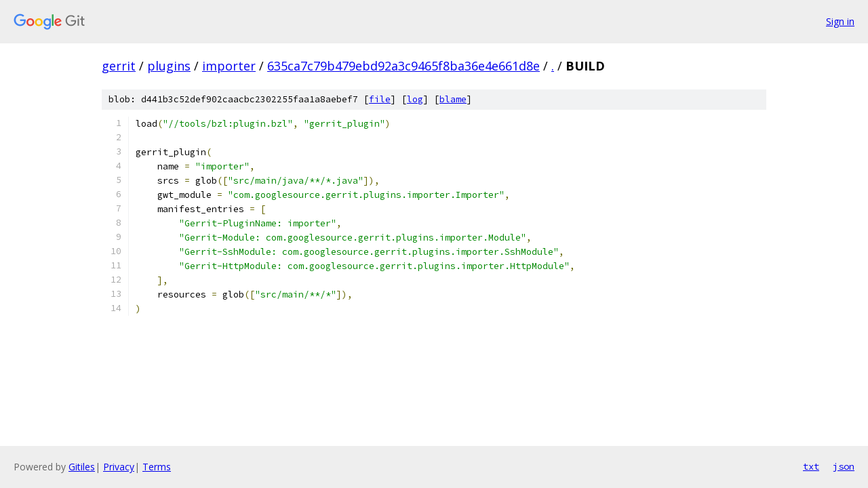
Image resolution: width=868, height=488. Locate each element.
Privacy (119, 467)
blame (453, 99)
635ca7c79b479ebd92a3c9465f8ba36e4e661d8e (403, 66)
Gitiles (82, 467)
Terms (157, 467)
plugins (169, 66)
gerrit (119, 66)
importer (229, 66)
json (844, 466)
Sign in (840, 21)
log (415, 99)
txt (811, 466)
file (380, 99)
